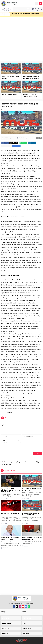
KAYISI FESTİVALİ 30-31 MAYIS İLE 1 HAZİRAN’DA (32, 539)
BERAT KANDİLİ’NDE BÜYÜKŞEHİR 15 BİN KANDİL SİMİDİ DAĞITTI (10, 490)
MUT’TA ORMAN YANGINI (11, 95)
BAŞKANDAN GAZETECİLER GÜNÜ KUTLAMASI (31, 514)
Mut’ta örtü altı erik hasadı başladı (11, 77)
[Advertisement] (21, 39)
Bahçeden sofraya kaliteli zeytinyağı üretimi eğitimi (31, 77)
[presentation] (13, 448)
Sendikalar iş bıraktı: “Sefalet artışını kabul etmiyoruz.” (30, 97)
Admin (13, 138)
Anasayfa (4, 109)
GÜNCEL (11, 109)
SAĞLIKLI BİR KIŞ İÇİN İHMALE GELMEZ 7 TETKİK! (11, 539)
